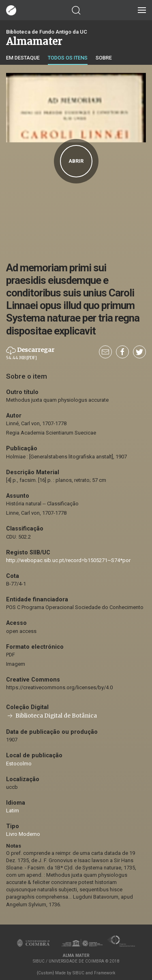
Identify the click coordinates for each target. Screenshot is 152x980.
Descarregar (30, 353)
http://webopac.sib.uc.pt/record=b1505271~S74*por (68, 560)
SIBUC (78, 973)
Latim (13, 811)
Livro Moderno (23, 834)
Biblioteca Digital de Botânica (51, 716)
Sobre (104, 58)
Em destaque (23, 58)
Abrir (76, 161)
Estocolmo (19, 764)
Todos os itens (68, 58)
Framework (105, 973)
